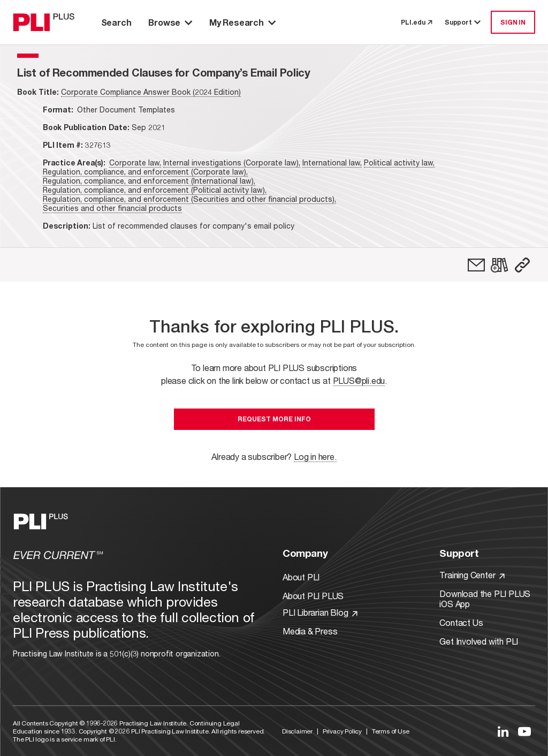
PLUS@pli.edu (359, 380)
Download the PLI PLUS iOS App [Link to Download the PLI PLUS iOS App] (485, 599)
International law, (332, 162)
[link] (476, 265)
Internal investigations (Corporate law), (232, 162)
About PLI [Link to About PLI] (301, 577)
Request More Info (274, 419)
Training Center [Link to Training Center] (472, 575)
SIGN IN (513, 22)
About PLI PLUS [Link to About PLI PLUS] (313, 596)
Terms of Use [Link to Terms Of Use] (391, 731)
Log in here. (315, 456)
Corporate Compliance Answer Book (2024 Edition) (151, 92)
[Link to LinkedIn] (503, 731)
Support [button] (463, 22)
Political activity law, (399, 162)
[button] (522, 265)
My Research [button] (242, 22)
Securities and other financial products (112, 208)
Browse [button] (170, 22)
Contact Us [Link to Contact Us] (461, 622)
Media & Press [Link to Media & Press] (310, 631)
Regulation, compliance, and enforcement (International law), (149, 181)
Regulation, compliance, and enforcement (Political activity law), (155, 190)
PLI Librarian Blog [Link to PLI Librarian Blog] (320, 612)
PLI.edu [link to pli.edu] (416, 22)
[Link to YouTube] (524, 731)
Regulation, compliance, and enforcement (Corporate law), (145, 172)
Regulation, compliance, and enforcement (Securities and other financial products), (189, 199)
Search (116, 22)
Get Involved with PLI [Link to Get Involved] (479, 641)
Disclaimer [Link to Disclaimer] (297, 731)
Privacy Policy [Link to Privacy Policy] (342, 731)
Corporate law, (135, 162)
